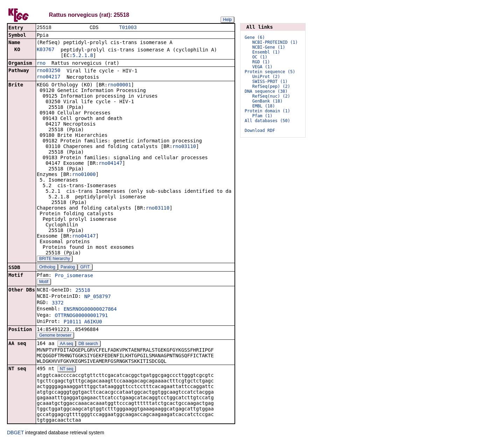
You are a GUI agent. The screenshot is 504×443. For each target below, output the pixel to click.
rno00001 (119, 85)
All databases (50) (267, 121)
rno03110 (184, 147)
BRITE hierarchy (55, 259)
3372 (58, 303)
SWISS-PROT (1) (270, 82)
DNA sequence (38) (266, 91)
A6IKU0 (93, 322)
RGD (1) (261, 62)
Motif (44, 282)
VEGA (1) (262, 67)
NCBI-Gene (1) (269, 47)
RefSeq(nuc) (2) (271, 96)
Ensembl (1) (266, 52)
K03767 (46, 50)
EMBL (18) (264, 106)
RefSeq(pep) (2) (271, 86)
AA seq (66, 344)
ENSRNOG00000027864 (90, 310)
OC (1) (260, 57)
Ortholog (47, 268)
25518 (83, 291)
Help (227, 20)
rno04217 (48, 77)
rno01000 (84, 175)
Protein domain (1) (267, 111)
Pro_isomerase (74, 276)
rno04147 (110, 164)
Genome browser (55, 336)
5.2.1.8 (83, 56)
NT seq (66, 370)
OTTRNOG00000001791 (81, 316)
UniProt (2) (266, 77)
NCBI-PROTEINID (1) (275, 42)
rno (41, 64)
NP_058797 (98, 297)
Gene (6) (255, 37)
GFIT (85, 268)
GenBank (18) (268, 101)
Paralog (68, 268)
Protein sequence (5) (270, 72)
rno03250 (48, 71)
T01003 (128, 28)
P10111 (73, 322)
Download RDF (260, 131)
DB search (88, 344)
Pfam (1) (262, 116)
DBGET (15, 433)
